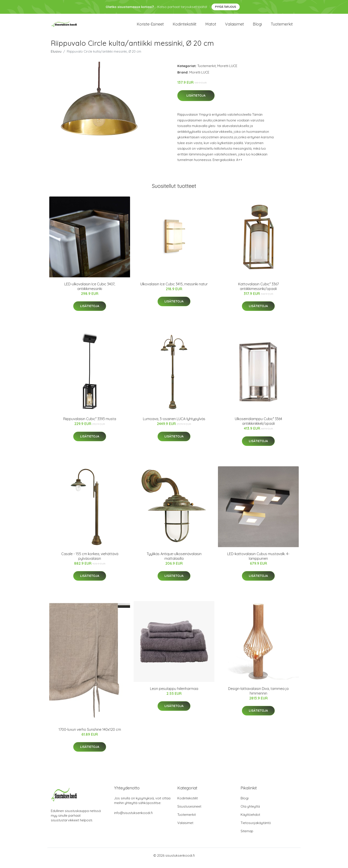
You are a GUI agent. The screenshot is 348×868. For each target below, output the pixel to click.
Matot (211, 27)
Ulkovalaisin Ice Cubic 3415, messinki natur (174, 289)
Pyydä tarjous (226, 7)
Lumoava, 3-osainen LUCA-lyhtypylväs (174, 424)
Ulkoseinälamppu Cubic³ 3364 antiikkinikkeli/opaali (258, 426)
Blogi (257, 27)
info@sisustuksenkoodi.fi (133, 818)
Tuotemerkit (282, 27)
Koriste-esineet (150, 27)
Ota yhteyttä (250, 811)
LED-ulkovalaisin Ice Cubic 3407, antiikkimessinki (90, 291)
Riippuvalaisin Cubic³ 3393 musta (90, 424)
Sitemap (247, 836)
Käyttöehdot (250, 819)
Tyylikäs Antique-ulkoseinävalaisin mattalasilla (174, 561)
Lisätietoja (196, 101)
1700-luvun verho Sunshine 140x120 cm (90, 734)
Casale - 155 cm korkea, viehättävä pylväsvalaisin (90, 561)
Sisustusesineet (189, 811)
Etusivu (56, 56)
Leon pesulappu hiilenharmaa (174, 693)
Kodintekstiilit (185, 27)
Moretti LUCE (227, 71)
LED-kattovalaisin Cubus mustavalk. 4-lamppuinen (258, 561)
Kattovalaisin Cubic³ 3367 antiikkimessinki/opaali (258, 291)
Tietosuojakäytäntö (256, 828)
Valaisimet (234, 27)
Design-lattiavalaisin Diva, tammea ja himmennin (258, 696)
